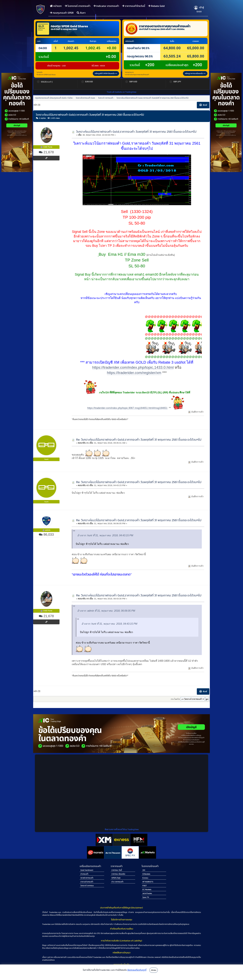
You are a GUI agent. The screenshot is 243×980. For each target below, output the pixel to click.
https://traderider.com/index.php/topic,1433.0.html (133, 367)
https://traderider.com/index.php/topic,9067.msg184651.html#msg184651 (127, 408)
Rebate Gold (156, 6)
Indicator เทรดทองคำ (106, 6)
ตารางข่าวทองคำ (87, 882)
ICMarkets (146, 874)
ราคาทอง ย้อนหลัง (118, 874)
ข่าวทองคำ (84, 874)
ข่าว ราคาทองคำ (117, 882)
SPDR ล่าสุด (116, 878)
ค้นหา (81, 13)
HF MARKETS (148, 882)
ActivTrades (147, 893)
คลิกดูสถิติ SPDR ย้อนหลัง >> (106, 73)
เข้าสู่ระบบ (199, 9)
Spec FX (146, 897)
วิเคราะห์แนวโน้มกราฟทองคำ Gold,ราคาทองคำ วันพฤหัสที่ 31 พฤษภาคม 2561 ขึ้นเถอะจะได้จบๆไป (136, 132)
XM (144, 870)
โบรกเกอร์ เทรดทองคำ (78, 6)
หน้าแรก (56, 6)
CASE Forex (48, 147)
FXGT (145, 886)
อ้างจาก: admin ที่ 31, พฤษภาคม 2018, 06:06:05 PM (106, 611)
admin (48, 530)
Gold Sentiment (87, 870)
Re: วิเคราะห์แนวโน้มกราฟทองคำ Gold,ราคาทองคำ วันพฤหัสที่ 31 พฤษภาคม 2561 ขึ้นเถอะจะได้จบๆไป (139, 440)
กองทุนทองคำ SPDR (62, 13)
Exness (145, 878)
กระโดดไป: (176, 699)
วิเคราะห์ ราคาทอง (87, 886)
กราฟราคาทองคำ (87, 878)
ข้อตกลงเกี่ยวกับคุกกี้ (137, 970)
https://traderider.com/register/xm (134, 373)
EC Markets (147, 889)
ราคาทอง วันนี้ (117, 870)
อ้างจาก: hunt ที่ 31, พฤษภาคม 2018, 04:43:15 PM (105, 535)
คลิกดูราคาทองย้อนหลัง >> (195, 73)
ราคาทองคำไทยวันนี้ (134, 6)
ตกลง (154, 970)
